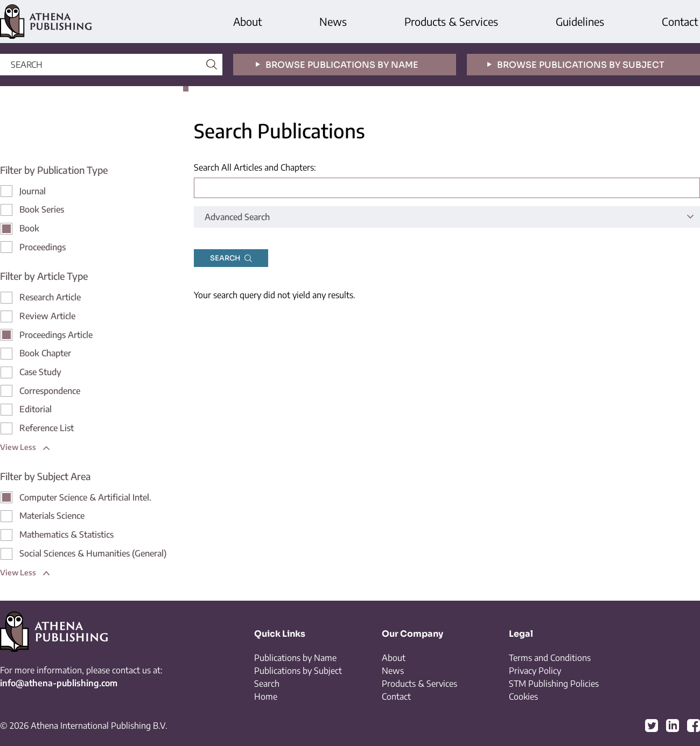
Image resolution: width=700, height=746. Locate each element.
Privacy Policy (535, 671)
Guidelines (580, 21)
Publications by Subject (298, 671)
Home (266, 696)
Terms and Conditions (550, 658)
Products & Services (451, 21)
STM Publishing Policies (554, 684)
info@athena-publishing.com (59, 683)
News (333, 21)
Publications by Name (295, 658)
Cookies (523, 696)
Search (267, 684)
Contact (680, 21)
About (247, 21)
